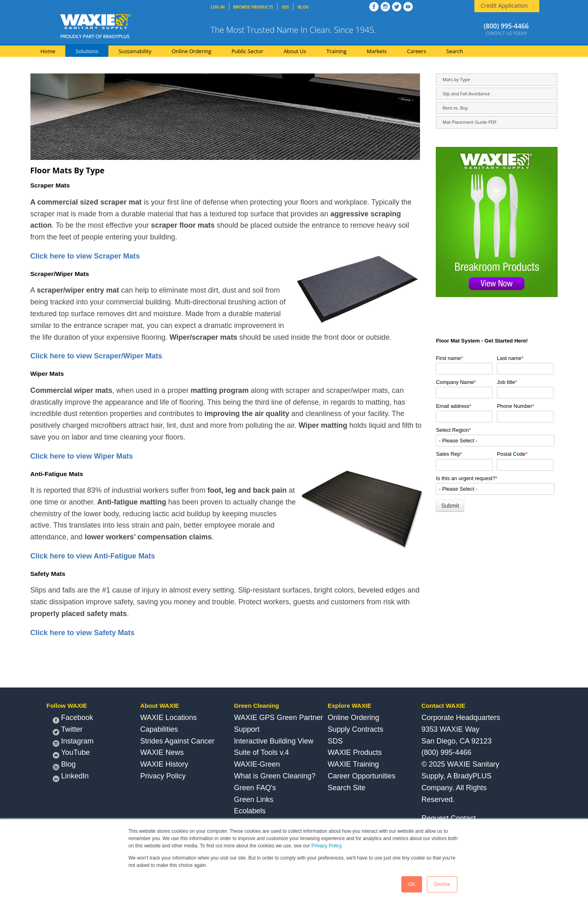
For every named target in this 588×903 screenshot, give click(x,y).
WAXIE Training (353, 764)
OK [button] (412, 884)
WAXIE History (164, 764)
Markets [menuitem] (377, 51)
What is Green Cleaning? (275, 776)
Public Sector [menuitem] (248, 51)
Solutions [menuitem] (87, 51)
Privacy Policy (326, 846)
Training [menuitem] (337, 51)
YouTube (71, 753)
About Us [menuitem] (295, 51)
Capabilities (159, 729)
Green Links (254, 800)
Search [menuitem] (455, 51)
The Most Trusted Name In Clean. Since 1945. (293, 30)
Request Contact (449, 818)
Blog (64, 765)
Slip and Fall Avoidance (466, 94)
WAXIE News (162, 752)
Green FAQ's (255, 788)
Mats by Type (456, 79)
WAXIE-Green (257, 764)
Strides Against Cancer (178, 741)
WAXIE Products (355, 752)
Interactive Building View (274, 741)
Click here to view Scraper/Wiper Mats (96, 356)
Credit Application (504, 5)
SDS (335, 741)
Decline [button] (442, 884)
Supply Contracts (356, 729)
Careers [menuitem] (417, 51)
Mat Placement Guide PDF (469, 122)
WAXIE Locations (169, 718)
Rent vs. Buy (455, 108)
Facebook (73, 719)
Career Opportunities (362, 776)
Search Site (347, 788)
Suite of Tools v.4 (262, 752)
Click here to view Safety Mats (83, 633)
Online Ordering (354, 718)
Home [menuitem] (48, 51)
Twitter (68, 730)
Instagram (73, 742)
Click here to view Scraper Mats (85, 256)
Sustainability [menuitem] (135, 51)
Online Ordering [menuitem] (192, 51)
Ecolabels (250, 811)
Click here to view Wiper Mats (82, 456)
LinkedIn (71, 777)
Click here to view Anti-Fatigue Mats (93, 556)
